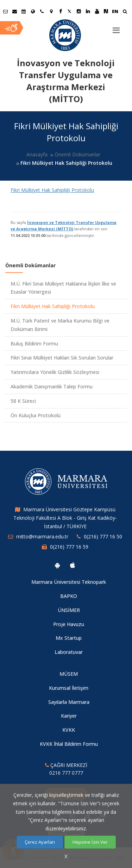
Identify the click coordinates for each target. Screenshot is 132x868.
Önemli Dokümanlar (77, 154)
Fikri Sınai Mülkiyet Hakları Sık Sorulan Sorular (62, 358)
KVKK (69, 730)
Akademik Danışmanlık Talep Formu (52, 386)
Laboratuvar (69, 652)
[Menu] (116, 27)
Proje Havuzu (69, 624)
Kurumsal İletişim (69, 688)
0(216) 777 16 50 (103, 536)
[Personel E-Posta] (14, 11)
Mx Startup (69, 638)
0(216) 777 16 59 (69, 547)
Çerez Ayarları (40, 842)
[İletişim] (42, 11)
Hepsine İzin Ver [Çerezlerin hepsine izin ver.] (90, 842)
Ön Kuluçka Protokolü (36, 415)
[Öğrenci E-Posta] (5, 11)
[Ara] (125, 12)
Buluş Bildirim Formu (34, 344)
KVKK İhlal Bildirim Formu (69, 744)
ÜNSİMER (69, 610)
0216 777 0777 (66, 773)
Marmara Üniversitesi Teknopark (69, 582)
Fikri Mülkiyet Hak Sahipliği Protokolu (52, 190)
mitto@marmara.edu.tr (42, 536)
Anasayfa (37, 154)
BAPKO (69, 596)
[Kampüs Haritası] (51, 11)
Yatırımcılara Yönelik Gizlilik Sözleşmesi (55, 372)
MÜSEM (69, 674)
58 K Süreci (23, 401)
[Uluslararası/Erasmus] (33, 11)
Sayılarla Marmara (69, 702)
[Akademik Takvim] (24, 11)
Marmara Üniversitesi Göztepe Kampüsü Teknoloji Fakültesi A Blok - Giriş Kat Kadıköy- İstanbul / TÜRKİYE (65, 518)
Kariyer (69, 716)
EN (115, 11)
